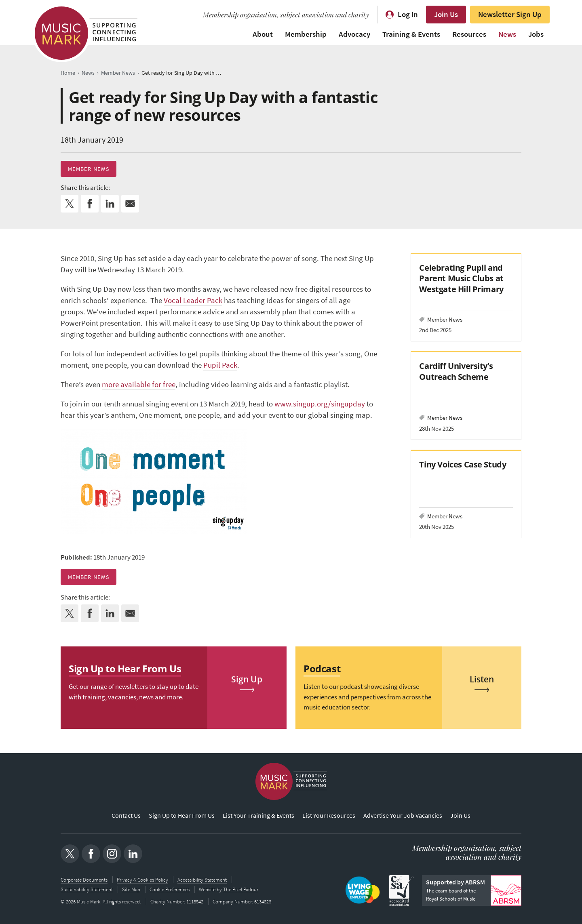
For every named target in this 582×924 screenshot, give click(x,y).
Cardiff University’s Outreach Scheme (456, 371)
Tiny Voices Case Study (464, 464)
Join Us (446, 14)
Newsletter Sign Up (510, 14)
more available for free (139, 384)
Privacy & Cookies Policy (142, 880)
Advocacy (354, 34)
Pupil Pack (220, 365)
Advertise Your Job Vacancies (403, 816)
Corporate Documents (84, 880)
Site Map (131, 889)
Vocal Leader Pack (193, 300)
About (263, 34)
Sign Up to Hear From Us (182, 816)
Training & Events (411, 34)
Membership (306, 34)
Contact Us (126, 816)
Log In (408, 14)
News (507, 34)
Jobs (536, 34)
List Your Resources (329, 816)
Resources (469, 34)
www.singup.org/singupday (320, 404)
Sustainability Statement (87, 889)
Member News (89, 169)
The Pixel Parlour (241, 889)
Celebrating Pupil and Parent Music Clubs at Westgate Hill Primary (461, 278)
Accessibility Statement (202, 880)
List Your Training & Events (258, 816)
